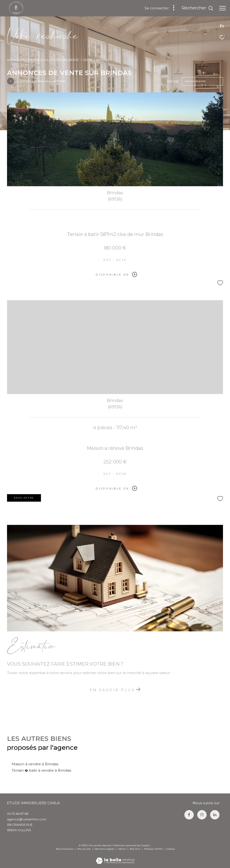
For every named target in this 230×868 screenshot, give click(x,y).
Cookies (170, 849)
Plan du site (84, 849)
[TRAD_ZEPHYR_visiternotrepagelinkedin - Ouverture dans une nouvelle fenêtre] (215, 815)
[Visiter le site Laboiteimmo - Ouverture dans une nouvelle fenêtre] (115, 858)
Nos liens (135, 849)
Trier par (172, 81)
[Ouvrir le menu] (223, 8)
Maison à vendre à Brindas (35, 764)
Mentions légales (105, 849)
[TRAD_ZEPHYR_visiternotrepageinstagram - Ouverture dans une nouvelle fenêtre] (202, 815)
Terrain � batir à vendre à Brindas (41, 770)
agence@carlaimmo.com (27, 819)
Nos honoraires (65, 849)
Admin (122, 849)
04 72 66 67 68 (18, 814)
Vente (87, 60)
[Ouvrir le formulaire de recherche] (198, 8)
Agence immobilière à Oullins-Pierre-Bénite (43, 60)
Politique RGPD (153, 849)
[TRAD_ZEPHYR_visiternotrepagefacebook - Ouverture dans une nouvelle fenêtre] (189, 815)
